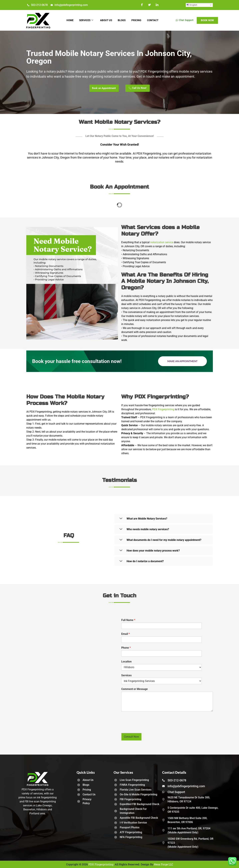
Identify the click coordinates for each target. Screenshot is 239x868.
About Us (106, 20)
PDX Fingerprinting (163, 409)
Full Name (128, 620)
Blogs (122, 20)
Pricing (138, 20)
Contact (155, 20)
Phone (126, 648)
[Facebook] (142, 5)
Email (125, 634)
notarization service (162, 242)
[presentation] (147, 727)
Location (126, 662)
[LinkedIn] (157, 5)
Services (85, 20)
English (192, 5)
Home (68, 20)
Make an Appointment (182, 361)
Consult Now (131, 737)
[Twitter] (150, 5)
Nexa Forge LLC (163, 864)
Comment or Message (134, 689)
